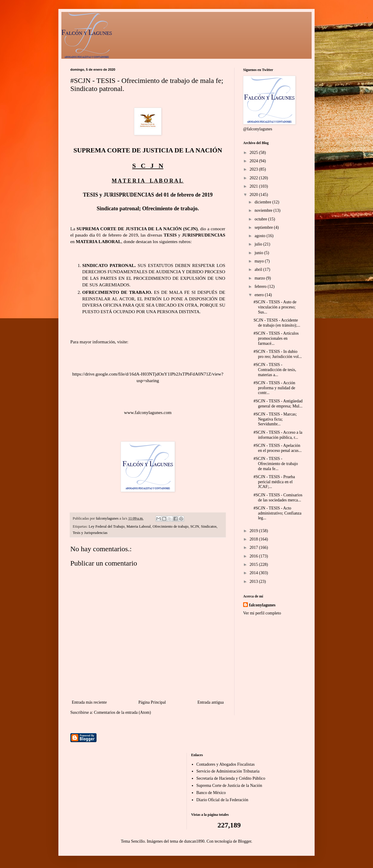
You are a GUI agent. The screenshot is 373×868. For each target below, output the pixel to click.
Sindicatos (209, 526)
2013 (254, 582)
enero (260, 295)
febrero (261, 286)
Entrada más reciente (89, 702)
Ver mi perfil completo (262, 613)
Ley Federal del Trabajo (107, 526)
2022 (254, 178)
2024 (254, 161)
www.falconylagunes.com (148, 412)
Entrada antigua (211, 702)
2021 (254, 186)
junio (259, 253)
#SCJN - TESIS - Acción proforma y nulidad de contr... (274, 388)
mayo (260, 261)
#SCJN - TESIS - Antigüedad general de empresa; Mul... (278, 404)
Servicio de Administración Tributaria (228, 771)
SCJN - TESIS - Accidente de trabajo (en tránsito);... (277, 323)
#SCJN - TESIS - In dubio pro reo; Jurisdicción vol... (278, 354)
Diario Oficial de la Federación (222, 800)
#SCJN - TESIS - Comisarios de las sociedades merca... (278, 498)
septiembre (264, 227)
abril (259, 269)
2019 (254, 531)
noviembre (264, 210)
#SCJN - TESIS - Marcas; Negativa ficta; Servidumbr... (275, 419)
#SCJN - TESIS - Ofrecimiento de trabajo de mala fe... (276, 464)
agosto (260, 236)
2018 (254, 539)
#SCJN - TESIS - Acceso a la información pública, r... (278, 435)
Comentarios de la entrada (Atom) (122, 712)
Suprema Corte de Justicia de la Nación (229, 786)
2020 (254, 195)
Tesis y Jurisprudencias (90, 533)
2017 (254, 547)
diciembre (263, 202)
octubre (261, 219)
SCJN (195, 526)
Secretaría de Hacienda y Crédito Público (231, 778)
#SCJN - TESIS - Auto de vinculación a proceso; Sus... (275, 307)
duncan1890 (194, 841)
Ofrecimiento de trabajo (170, 526)
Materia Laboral (138, 526)
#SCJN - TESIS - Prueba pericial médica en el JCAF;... (274, 482)
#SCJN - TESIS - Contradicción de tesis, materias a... (275, 370)
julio (259, 244)
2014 (254, 573)
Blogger (245, 841)
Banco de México (211, 793)
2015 (254, 564)
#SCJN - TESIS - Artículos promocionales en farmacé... (276, 338)
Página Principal (152, 702)
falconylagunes (262, 605)
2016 (254, 556)
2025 (254, 153)
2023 (254, 169)
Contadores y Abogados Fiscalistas (226, 764)
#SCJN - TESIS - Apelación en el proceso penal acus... (278, 448)
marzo (260, 278)
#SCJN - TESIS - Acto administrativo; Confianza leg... (278, 513)
